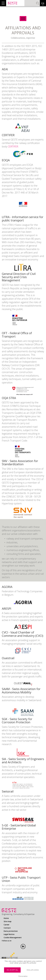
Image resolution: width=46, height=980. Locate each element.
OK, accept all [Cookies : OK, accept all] (12, 970)
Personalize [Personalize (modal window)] (23, 976)
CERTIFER (13, 146)
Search (38, 3)
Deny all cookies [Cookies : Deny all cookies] (33, 970)
